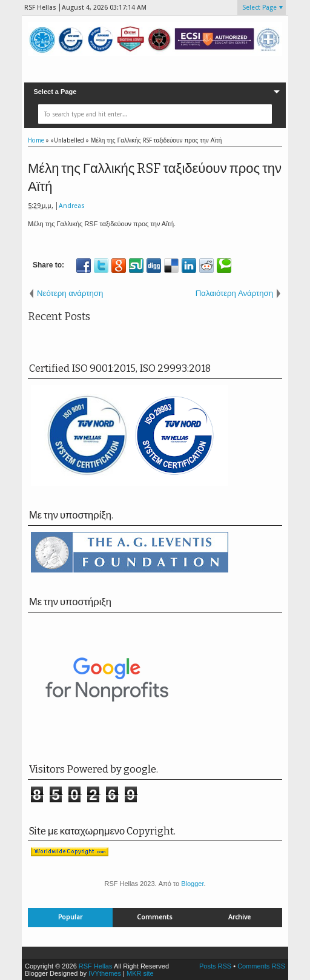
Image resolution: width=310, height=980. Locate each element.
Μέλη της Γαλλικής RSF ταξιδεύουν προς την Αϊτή (155, 178)
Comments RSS (261, 966)
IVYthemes (105, 973)
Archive (239, 917)
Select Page (259, 8)
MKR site (140, 973)
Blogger (192, 884)
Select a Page (55, 92)
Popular (70, 917)
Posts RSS (215, 966)
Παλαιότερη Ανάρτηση (234, 293)
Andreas (72, 206)
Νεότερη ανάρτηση (70, 293)
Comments (155, 917)
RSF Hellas (96, 966)
